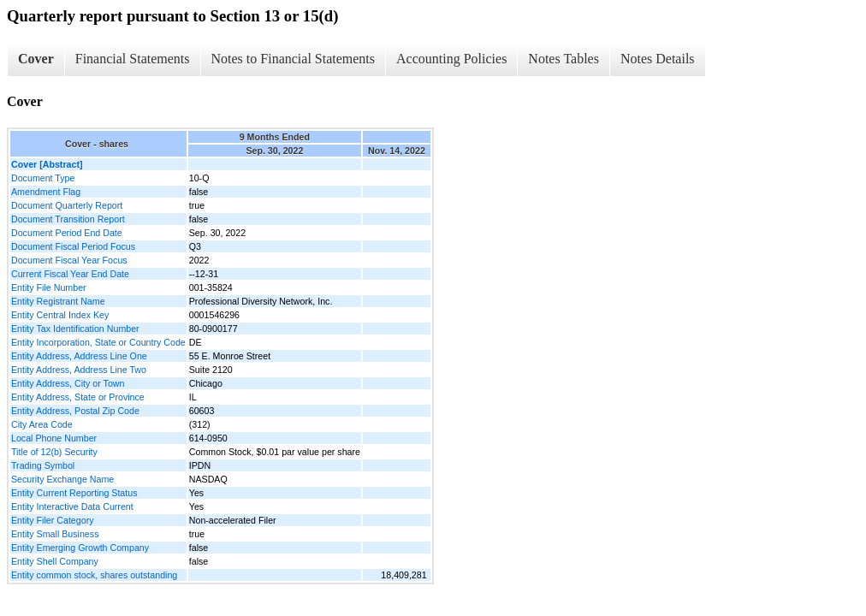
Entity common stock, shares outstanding (94, 575)
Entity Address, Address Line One (79, 356)
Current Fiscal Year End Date (70, 274)
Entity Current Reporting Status (74, 493)
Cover (36, 59)
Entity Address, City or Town (68, 383)
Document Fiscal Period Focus (73, 246)
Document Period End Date (67, 233)
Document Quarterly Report (67, 205)
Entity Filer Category (53, 520)
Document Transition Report (68, 219)
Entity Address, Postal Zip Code (75, 411)
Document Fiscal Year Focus (69, 260)
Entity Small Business (55, 534)
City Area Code (42, 424)
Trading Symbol (43, 465)
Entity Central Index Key (60, 315)
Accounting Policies (451, 59)
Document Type (43, 178)
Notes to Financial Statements (294, 59)
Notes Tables (563, 59)
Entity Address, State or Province (78, 397)
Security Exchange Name (62, 479)
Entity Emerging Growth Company (80, 548)
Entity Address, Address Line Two (79, 370)
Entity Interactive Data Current (72, 506)
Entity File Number (49, 287)
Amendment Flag (46, 192)
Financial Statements (133, 59)
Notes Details (658, 59)
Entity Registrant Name (58, 301)
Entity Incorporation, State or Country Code (98, 342)
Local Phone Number (54, 438)
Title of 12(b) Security (54, 452)
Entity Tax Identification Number (75, 329)
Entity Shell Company (55, 561)
